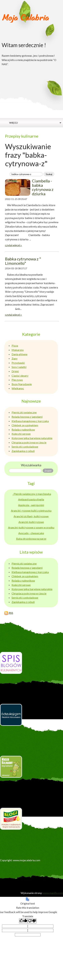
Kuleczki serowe (21, 434)
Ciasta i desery (20, 376)
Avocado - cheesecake (31, 533)
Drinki (15, 371)
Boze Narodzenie (22, 384)
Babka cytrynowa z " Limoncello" (23, 261)
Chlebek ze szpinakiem (25, 425)
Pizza (15, 346)
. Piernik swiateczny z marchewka (32, 494)
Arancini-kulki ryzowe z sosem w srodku (31, 527)
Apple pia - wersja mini (31, 505)
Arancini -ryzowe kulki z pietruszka (31, 511)
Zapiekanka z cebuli (23, 451)
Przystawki (18, 363)
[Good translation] (23, 921)
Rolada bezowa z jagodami (27, 417)
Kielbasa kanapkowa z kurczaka (30, 421)
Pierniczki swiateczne (24, 412)
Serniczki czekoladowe (25, 447)
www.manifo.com (53, 893)
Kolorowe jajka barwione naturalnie (32, 438)
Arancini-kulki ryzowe (31, 522)
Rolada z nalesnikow (23, 430)
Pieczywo (17, 380)
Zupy (15, 358)
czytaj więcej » (13, 245)
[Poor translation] (32, 921)
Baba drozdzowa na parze (31, 539)
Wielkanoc (18, 388)
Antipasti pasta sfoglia (31, 499)
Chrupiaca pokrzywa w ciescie (29, 442)
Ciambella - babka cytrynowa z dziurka (43, 187)
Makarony (18, 350)
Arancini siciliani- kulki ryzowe (31, 516)
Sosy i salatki (19, 367)
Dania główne (19, 354)
